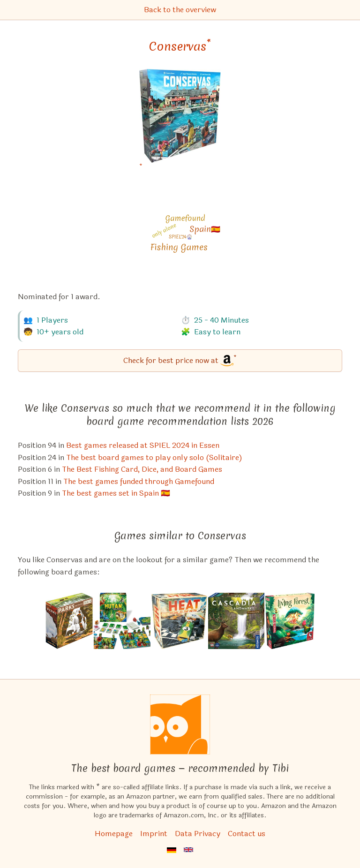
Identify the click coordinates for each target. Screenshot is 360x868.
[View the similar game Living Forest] (290, 621)
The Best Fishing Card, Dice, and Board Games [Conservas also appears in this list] (142, 469)
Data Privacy (198, 834)
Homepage (114, 834)
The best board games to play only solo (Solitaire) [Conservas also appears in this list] (154, 457)
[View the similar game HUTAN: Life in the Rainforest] (122, 621)
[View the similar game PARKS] (69, 621)
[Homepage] (180, 725)
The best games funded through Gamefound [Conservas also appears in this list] (139, 481)
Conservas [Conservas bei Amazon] (180, 46)
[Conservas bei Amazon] (180, 122)
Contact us (247, 834)
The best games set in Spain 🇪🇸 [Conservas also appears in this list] (116, 493)
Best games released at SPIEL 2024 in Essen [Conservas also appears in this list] (143, 445)
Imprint (154, 834)
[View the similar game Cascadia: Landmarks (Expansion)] (236, 621)
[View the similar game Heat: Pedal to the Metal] (179, 621)
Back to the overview (180, 10)
